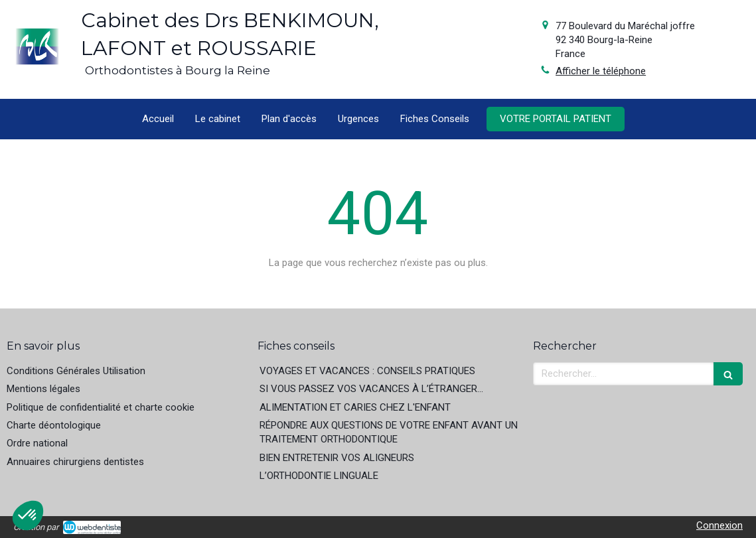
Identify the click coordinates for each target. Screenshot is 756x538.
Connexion (719, 525)
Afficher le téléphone (601, 71)
